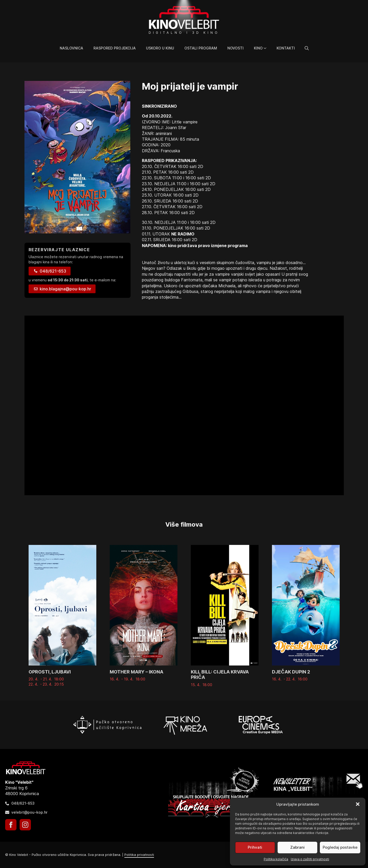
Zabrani (297, 847)
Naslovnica (71, 48)
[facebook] (11, 825)
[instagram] (25, 825)
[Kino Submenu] (267, 48)
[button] (358, 804)
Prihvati (255, 847)
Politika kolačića (276, 859)
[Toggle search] (307, 48)
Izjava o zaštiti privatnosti (310, 859)
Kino (258, 48)
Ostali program (201, 48)
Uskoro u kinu (160, 48)
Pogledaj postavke (340, 847)
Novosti (236, 48)
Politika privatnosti (139, 855)
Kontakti (286, 48)
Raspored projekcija (115, 48)
